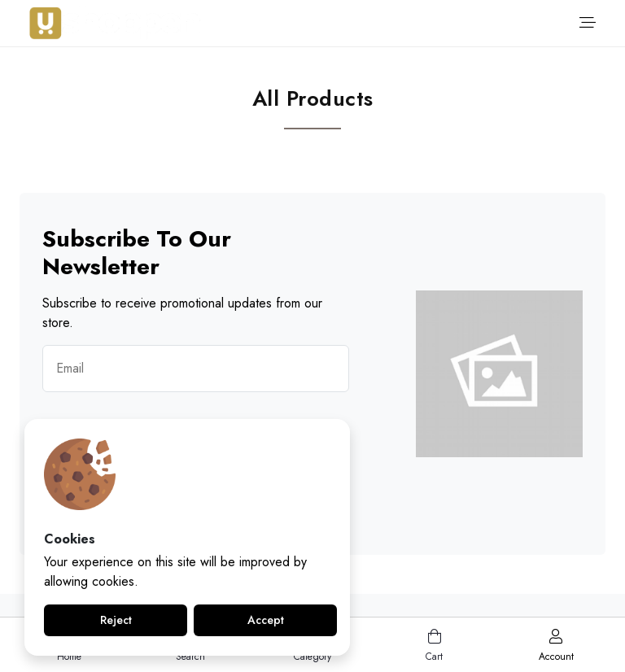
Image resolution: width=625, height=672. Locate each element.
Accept (266, 620)
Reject (116, 620)
